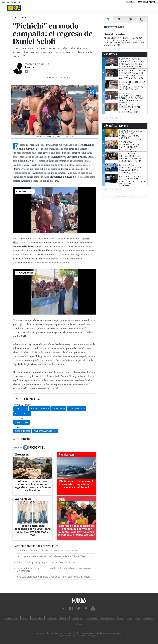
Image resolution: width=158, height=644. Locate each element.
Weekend (78, 618)
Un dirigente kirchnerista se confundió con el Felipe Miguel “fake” (51, 556)
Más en (28, 447)
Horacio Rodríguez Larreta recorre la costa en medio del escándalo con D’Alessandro (54, 569)
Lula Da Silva (59, 409)
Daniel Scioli (21, 409)
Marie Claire (37, 618)
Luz (130, 618)
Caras (24, 618)
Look (121, 618)
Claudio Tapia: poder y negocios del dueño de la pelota (46, 562)
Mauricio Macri (21, 352)
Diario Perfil (11, 618)
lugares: (18, 419)
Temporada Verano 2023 (45, 431)
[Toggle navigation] (5, 8)
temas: (17, 427)
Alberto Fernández (40, 409)
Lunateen (149, 618)
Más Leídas (110, 54)
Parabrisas (92, 618)
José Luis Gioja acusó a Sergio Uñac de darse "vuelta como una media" (54, 577)
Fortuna (52, 618)
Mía (138, 618)
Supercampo (108, 618)
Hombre (64, 618)
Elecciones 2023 (22, 431)
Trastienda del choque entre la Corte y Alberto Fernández (47, 550)
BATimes (79, 624)
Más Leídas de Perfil (116, 126)
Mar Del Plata (22, 422)
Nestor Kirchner (77, 409)
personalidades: (22, 405)
